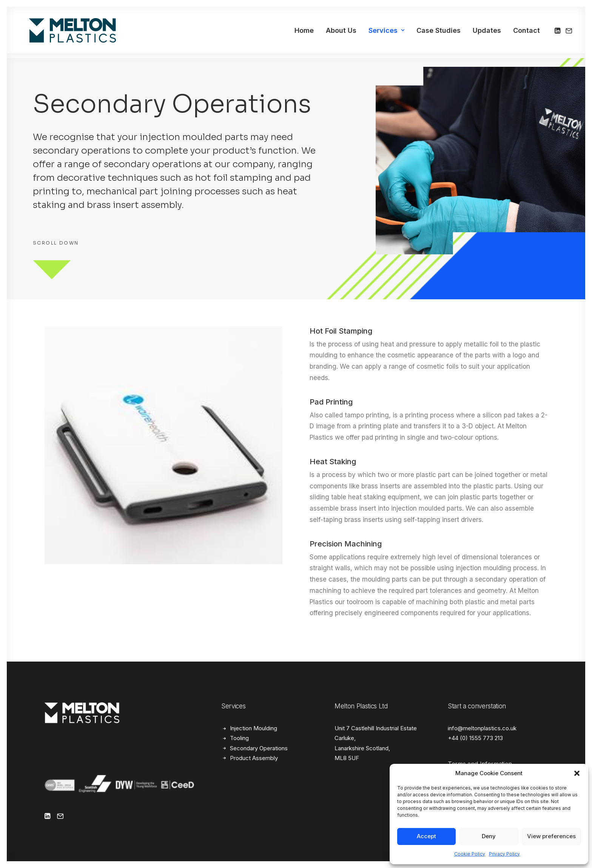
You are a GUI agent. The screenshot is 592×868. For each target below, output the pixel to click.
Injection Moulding (254, 728)
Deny (489, 836)
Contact (526, 33)
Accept (426, 836)
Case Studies (439, 33)
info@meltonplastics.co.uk (482, 728)
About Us (341, 33)
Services (386, 33)
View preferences (551, 836)
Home (304, 33)
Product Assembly (254, 758)
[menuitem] (304, 33)
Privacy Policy (504, 854)
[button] (577, 773)
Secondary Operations (259, 748)
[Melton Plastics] (63, 33)
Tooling (239, 738)
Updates (487, 33)
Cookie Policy (470, 854)
